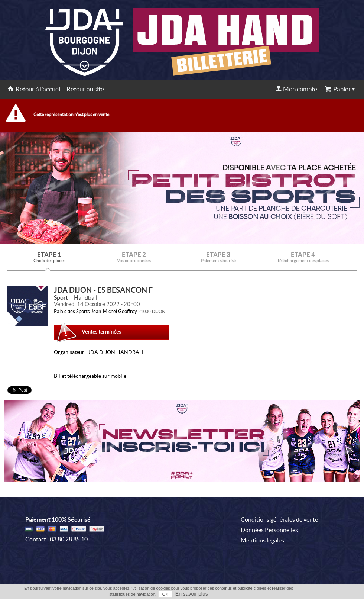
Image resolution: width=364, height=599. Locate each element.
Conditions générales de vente (279, 519)
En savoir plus (192, 594)
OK (165, 594)
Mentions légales (262, 540)
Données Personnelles (269, 530)
